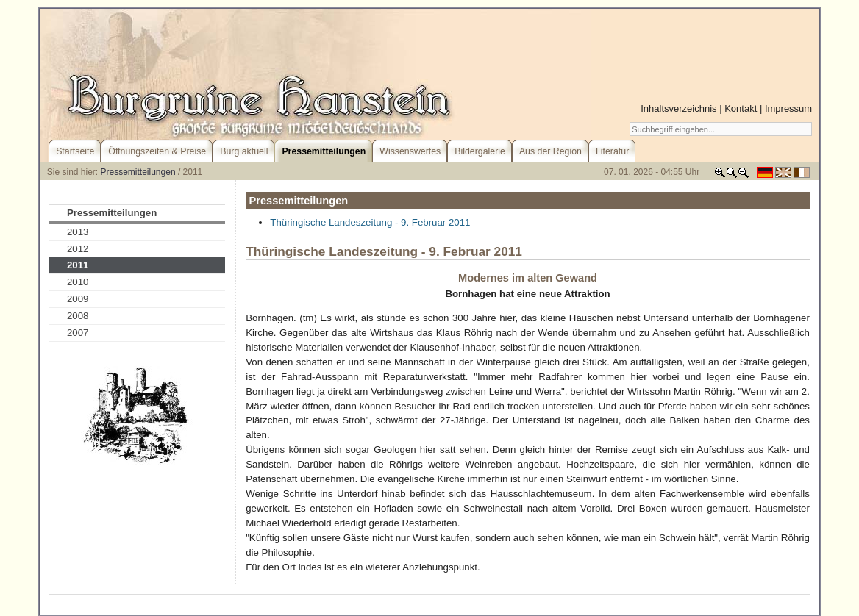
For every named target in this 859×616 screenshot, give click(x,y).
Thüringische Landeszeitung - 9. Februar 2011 (370, 222)
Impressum (788, 108)
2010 (78, 282)
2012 (78, 249)
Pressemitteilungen (138, 172)
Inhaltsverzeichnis (678, 108)
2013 (78, 232)
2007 (78, 333)
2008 (78, 316)
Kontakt (741, 108)
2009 (78, 299)
